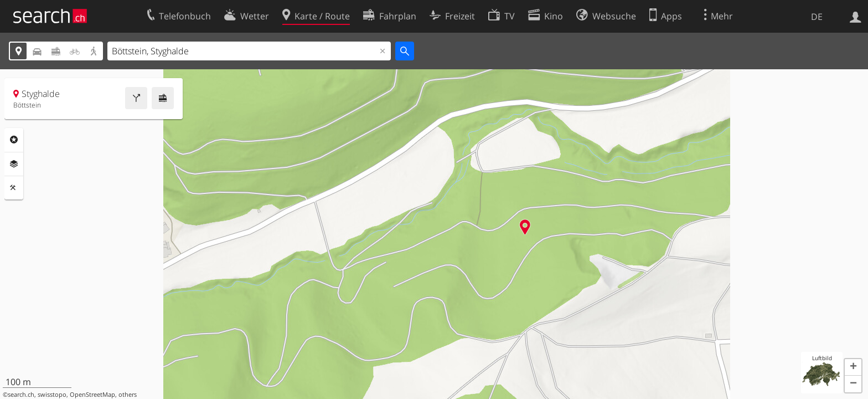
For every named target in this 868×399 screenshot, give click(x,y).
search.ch (21, 395)
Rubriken (14, 140)
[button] (853, 367)
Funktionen (14, 188)
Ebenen (14, 164)
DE (817, 17)
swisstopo (52, 395)
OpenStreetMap (92, 395)
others (128, 395)
